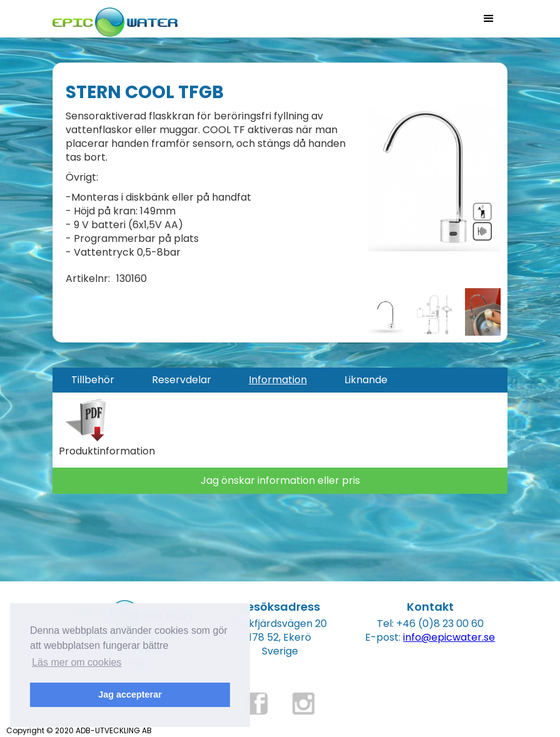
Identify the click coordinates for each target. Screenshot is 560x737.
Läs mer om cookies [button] (77, 662)
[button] (489, 19)
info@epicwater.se (449, 637)
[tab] (93, 380)
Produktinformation (107, 451)
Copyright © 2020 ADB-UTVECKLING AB (79, 730)
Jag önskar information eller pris (280, 480)
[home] (115, 18)
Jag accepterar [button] (130, 694)
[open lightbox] (434, 179)
